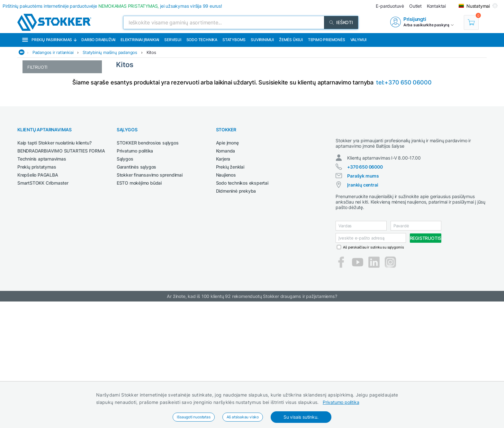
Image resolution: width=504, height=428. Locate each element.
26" (31, 142)
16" (30, 95)
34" (31, 163)
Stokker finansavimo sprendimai (150, 296)
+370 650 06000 (365, 293)
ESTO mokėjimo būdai (139, 304)
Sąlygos (125, 280)
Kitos (151, 52)
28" (31, 149)
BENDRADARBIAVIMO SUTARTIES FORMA (61, 271)
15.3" (32, 88)
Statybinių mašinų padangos (110, 52)
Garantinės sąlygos (136, 288)
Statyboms (234, 40)
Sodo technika (202, 40)
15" (30, 82)
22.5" (32, 122)
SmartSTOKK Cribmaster (43, 304)
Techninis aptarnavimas (42, 280)
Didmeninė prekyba (236, 312)
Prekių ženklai (230, 288)
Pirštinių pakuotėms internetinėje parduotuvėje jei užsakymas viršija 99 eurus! (112, 6)
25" (31, 136)
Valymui (359, 40)
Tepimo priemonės (327, 40)
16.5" (32, 102)
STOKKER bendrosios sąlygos (148, 263)
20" (31, 115)
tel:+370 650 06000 (404, 203)
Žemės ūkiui (291, 40)
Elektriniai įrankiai (140, 40)
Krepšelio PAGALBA (38, 296)
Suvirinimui (262, 40)
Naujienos (226, 296)
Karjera (223, 280)
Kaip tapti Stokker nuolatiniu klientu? (54, 263)
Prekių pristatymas (37, 288)
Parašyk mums (363, 302)
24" (31, 129)
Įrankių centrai (363, 311)
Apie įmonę (227, 263)
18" (30, 109)
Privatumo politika (341, 402)
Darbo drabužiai (98, 40)
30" (31, 156)
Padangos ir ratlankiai (53, 52)
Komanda (226, 271)
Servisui (173, 40)
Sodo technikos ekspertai (242, 304)
